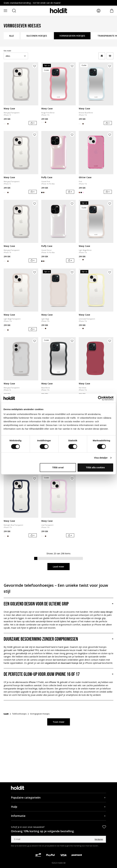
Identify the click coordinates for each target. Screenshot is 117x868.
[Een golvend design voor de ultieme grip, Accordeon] (58, 604)
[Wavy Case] (21, 84)
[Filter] (110, 56)
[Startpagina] (6, 714)
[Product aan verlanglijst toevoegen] (35, 66)
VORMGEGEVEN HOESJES (72, 36)
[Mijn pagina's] (99, 11)
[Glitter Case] (96, 153)
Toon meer (59, 722)
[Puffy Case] (59, 153)
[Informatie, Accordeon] (58, 816)
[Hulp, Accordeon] (58, 807)
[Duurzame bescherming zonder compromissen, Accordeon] (58, 639)
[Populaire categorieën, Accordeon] (58, 798)
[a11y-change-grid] (102, 56)
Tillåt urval (58, 467)
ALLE (12, 36)
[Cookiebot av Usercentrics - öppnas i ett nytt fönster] (100, 398)
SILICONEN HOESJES (37, 36)
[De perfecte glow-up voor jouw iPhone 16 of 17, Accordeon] (58, 674)
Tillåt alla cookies (95, 467)
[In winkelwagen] (33, 123)
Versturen (99, 839)
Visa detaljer (101, 458)
